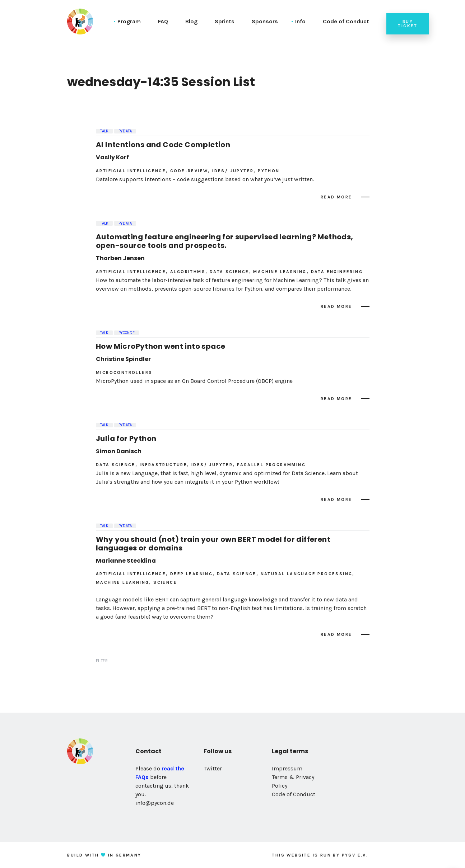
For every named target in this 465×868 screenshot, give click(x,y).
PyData (125, 131)
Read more (336, 197)
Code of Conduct (346, 21)
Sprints (225, 21)
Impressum (287, 768)
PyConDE (127, 333)
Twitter (213, 768)
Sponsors (265, 21)
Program (129, 21)
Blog (191, 21)
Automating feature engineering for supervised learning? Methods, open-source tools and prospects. (225, 241)
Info (300, 21)
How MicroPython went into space (161, 346)
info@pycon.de (155, 803)
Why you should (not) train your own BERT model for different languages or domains (213, 544)
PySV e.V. (355, 855)
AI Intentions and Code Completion (163, 145)
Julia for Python (126, 438)
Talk (104, 131)
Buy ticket (408, 24)
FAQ (163, 21)
